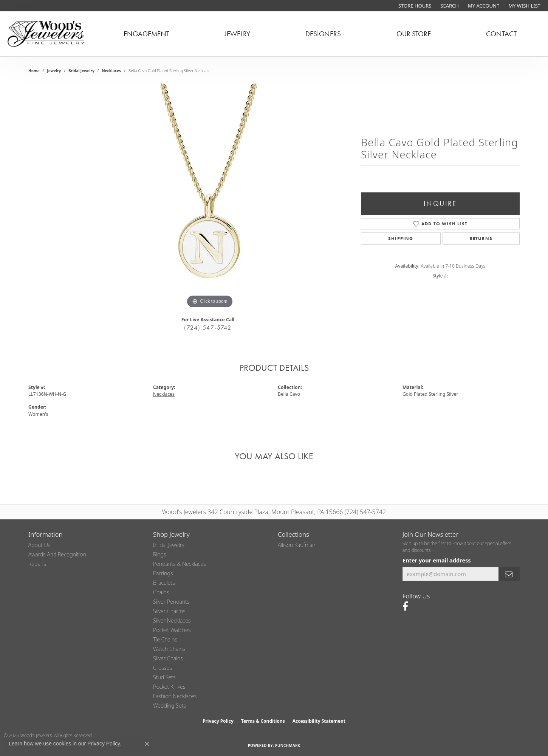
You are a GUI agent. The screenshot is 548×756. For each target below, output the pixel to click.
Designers (323, 34)
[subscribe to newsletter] (509, 574)
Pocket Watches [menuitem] (172, 630)
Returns (481, 239)
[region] (210, 197)
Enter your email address (437, 560)
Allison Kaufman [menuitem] (297, 545)
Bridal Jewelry (81, 71)
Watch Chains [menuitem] (169, 649)
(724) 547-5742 (208, 328)
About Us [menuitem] (39, 545)
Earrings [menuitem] (163, 573)
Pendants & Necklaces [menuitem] (180, 564)
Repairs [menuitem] (37, 564)
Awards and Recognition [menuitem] (57, 554)
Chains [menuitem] (161, 592)
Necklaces (111, 71)
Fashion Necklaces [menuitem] (175, 696)
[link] (414, 6)
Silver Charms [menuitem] (169, 611)
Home (34, 71)
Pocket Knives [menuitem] (169, 687)
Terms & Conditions (263, 721)
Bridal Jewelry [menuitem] (169, 545)
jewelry (54, 71)
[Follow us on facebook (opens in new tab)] (405, 606)
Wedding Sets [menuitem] (170, 706)
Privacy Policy (218, 721)
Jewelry (237, 34)
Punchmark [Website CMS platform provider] (288, 745)
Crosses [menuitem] (163, 668)
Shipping (401, 239)
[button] (449, 6)
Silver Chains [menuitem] (168, 658)
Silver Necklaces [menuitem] (172, 620)
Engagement (146, 34)
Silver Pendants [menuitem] (171, 602)
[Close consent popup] (147, 744)
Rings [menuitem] (160, 554)
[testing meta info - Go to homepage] (46, 34)
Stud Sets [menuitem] (164, 677)
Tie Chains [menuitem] (165, 639)
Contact (501, 34)
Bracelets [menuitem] (164, 583)
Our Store (414, 34)
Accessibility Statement (319, 721)
